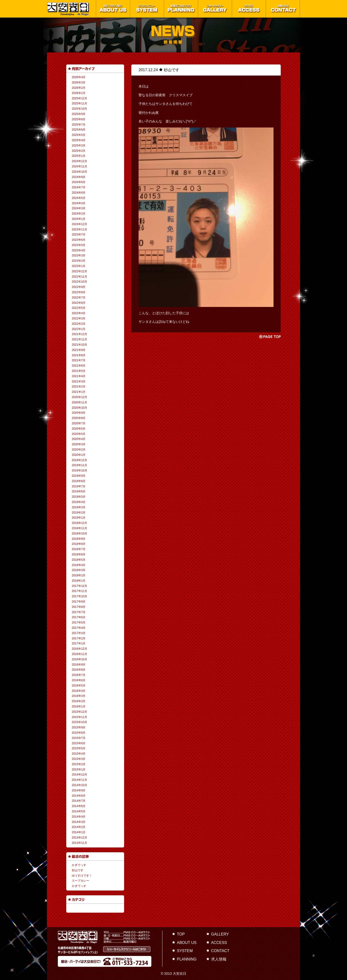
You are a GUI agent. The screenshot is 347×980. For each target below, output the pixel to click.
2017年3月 (79, 633)
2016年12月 (80, 649)
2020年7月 (79, 423)
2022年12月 (80, 271)
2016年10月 (80, 659)
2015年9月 (79, 727)
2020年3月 (79, 444)
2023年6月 (79, 240)
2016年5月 (79, 686)
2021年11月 (80, 339)
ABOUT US (187, 943)
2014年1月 (79, 832)
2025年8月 (79, 119)
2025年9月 (79, 114)
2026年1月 (79, 93)
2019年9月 (79, 476)
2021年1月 (79, 392)
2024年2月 (79, 214)
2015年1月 (79, 770)
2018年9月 (79, 539)
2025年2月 (79, 151)
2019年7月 (79, 486)
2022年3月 (79, 318)
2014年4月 (79, 817)
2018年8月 (79, 544)
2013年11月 (80, 843)
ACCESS (219, 943)
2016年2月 (79, 701)
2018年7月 (79, 549)
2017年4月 (79, 628)
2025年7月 (79, 125)
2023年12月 (80, 224)
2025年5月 (79, 135)
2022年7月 (79, 298)
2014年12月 (80, 775)
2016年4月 (79, 691)
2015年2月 (79, 764)
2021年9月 (79, 350)
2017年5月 (79, 623)
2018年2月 (79, 575)
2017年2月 (79, 638)
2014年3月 (79, 822)
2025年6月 (79, 130)
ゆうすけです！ (82, 876)
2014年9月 (79, 790)
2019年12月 (80, 460)
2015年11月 (80, 717)
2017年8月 (79, 607)
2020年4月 (79, 439)
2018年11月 (80, 528)
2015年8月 (79, 733)
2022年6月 (79, 303)
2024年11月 (80, 166)
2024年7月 (79, 187)
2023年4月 (79, 250)
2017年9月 (79, 602)
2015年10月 (80, 722)
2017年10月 (80, 596)
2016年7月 (79, 675)
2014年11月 (80, 780)
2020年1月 (79, 455)
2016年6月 (79, 680)
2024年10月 (80, 172)
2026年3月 (79, 83)
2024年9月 (79, 177)
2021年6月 (79, 366)
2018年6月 (79, 554)
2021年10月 (80, 345)
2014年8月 (79, 796)
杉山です (78, 870)
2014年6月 (79, 806)
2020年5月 (79, 434)
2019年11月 (80, 465)
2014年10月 (80, 785)
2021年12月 (80, 334)
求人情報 (219, 959)
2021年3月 (79, 382)
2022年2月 (79, 324)
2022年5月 (79, 308)
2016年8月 (79, 670)
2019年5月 (79, 497)
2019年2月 (79, 513)
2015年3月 (79, 759)
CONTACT (220, 951)
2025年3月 (79, 146)
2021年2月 (79, 387)
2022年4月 (79, 313)
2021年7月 (79, 360)
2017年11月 (80, 591)
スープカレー (80, 881)
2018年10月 (80, 534)
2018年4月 (79, 565)
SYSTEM (185, 951)
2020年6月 (79, 429)
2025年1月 (79, 156)
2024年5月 (79, 198)
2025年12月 (80, 98)
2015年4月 (79, 754)
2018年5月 (79, 560)
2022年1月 (79, 329)
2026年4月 (79, 77)
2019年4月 (79, 502)
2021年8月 (79, 355)
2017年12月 (80, 586)
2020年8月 (79, 418)
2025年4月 (79, 140)
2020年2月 (79, 450)
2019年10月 (80, 471)
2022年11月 (80, 277)
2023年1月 (79, 266)
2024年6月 (79, 193)
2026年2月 (79, 88)
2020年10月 (80, 408)
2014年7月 (79, 801)
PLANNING (187, 959)
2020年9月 (79, 413)
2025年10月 (80, 109)
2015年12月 (80, 712)
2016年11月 (80, 654)
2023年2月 (79, 261)
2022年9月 (79, 287)
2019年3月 (79, 507)
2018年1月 (79, 581)
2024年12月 (80, 161)
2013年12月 (80, 838)
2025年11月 (80, 103)
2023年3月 (79, 255)
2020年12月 (80, 397)
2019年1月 (79, 518)
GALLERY (220, 934)
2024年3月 (79, 208)
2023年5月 (79, 245)
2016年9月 (79, 665)
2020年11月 (80, 402)
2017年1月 (79, 643)
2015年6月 (79, 743)
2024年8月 (79, 182)
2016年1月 (79, 706)
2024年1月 (79, 219)
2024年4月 (79, 203)
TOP (181, 934)
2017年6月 (79, 617)
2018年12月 (80, 523)
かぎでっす (79, 865)
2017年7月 (79, 612)
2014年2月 (79, 827)
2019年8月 (79, 481)
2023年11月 (80, 229)
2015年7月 (79, 738)
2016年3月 (79, 696)
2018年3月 (79, 570)
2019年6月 (79, 491)
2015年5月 (79, 748)
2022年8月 (79, 292)
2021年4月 (79, 376)
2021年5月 (79, 371)
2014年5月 (79, 811)
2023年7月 (79, 235)
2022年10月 (80, 282)
